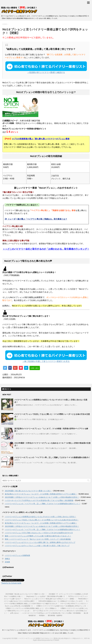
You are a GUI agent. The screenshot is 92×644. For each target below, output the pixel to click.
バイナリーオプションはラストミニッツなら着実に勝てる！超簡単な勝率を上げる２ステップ (40, 542)
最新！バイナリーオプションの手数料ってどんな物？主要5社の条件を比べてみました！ (38, 536)
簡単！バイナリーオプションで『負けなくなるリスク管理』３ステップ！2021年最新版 (38, 539)
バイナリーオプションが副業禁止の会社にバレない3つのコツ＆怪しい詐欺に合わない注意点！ (40, 517)
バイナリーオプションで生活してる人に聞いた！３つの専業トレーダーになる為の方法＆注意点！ (42, 520)
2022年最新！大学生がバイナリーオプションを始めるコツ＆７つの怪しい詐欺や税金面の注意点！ (42, 497)
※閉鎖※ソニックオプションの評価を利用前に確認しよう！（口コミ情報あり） (31, 608)
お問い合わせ (14, 613)
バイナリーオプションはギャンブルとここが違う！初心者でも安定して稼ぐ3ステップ (37, 546)
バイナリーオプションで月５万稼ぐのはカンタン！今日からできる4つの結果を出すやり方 (39, 533)
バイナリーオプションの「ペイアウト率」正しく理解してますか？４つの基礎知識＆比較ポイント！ (43, 504)
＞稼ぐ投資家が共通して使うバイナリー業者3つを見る (46, 356)
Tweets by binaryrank (11, 583)
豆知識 (7, 562)
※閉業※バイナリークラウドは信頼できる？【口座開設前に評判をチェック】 (61, 606)
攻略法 (7, 559)
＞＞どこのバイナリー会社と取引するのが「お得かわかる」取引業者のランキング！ (46, 249)
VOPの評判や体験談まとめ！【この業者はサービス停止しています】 (61, 601)
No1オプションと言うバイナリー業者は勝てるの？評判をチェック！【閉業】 (50, 599)
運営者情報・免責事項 (55, 615)
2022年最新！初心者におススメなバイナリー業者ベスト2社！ (28, 491)
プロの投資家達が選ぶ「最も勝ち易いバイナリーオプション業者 (41, 139)
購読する (7, 389)
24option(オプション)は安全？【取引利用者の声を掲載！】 (46, 596)
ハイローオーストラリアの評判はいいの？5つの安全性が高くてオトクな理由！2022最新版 (39, 500)
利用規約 (42, 615)
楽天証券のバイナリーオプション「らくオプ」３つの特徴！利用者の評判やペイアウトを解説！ (41, 494)
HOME (5, 24)
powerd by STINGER (52, 640)
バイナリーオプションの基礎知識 (17, 555)
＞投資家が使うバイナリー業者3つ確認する (46, 68)
